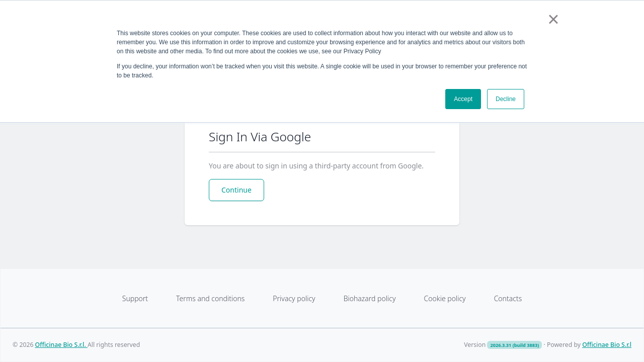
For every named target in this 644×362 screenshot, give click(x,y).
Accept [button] (463, 99)
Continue (236, 190)
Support (135, 298)
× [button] (553, 19)
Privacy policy (294, 298)
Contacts (508, 298)
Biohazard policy (370, 298)
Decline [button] (506, 99)
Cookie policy (445, 298)
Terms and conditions (210, 298)
